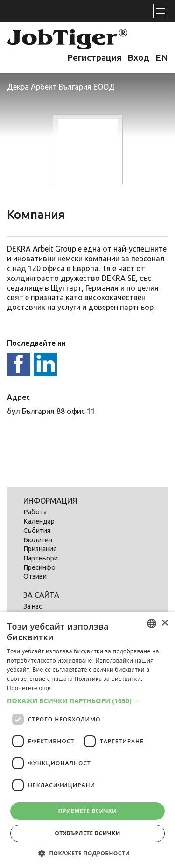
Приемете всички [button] (87, 811)
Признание (40, 549)
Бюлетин (38, 540)
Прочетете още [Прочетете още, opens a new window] (29, 688)
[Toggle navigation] (161, 11)
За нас (33, 606)
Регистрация (94, 57)
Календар (39, 521)
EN (162, 57)
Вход (139, 57)
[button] (87, 701)
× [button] (164, 623)
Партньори (41, 558)
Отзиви (35, 576)
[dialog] (87, 740)
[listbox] (152, 623)
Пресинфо (39, 567)
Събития (37, 531)
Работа (35, 512)
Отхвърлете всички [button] (87, 833)
